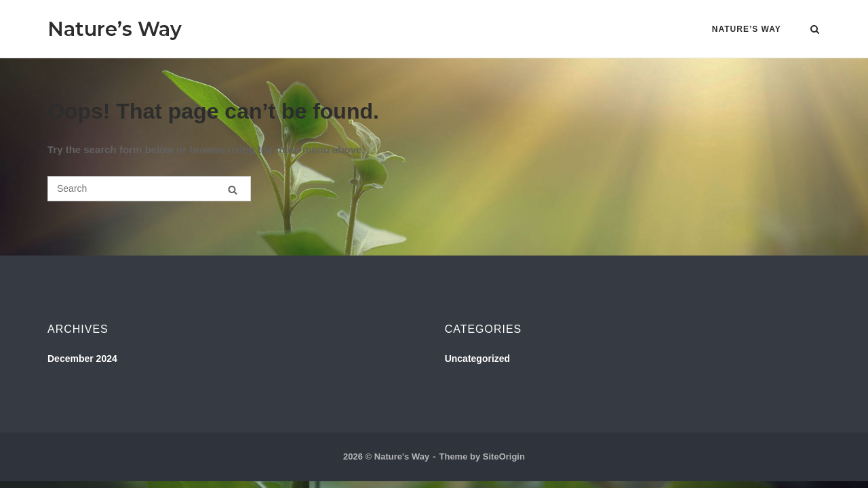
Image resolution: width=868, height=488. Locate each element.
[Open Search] (815, 30)
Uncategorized (477, 359)
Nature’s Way (115, 29)
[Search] (233, 189)
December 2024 (82, 359)
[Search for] (149, 189)
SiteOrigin (504, 456)
